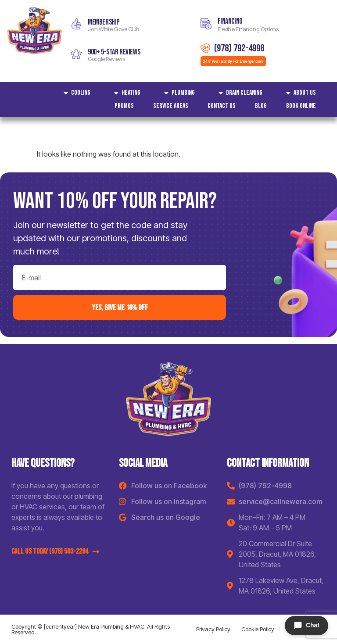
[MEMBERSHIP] (76, 24)
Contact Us (222, 106)
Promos (124, 106)
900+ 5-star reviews (114, 52)
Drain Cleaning (238, 93)
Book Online (301, 106)
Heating (125, 93)
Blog (261, 106)
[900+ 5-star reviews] (76, 54)
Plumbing (177, 93)
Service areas (171, 106)
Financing (230, 21)
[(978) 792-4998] (205, 48)
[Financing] (206, 24)
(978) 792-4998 (239, 48)
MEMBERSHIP (104, 22)
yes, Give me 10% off (120, 307)
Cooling (75, 93)
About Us (299, 93)
